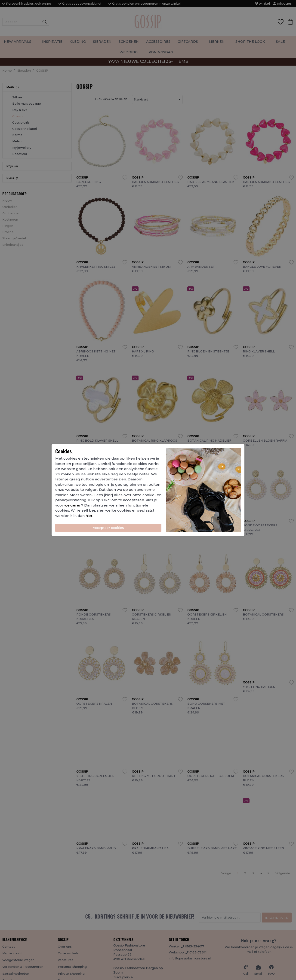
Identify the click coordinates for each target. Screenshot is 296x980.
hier (89, 516)
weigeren (73, 505)
